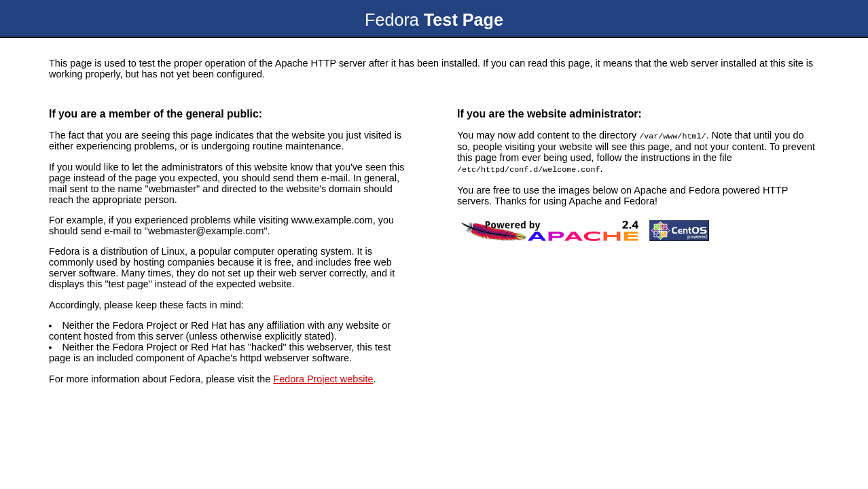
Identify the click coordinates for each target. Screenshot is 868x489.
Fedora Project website (323, 379)
